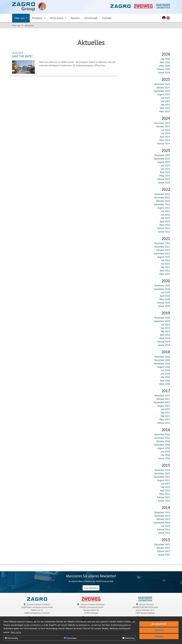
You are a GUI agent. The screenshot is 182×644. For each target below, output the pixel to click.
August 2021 (164, 257)
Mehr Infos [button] (16, 632)
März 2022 (165, 225)
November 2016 (162, 438)
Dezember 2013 (162, 544)
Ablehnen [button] (159, 636)
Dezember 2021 (162, 243)
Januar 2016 (164, 458)
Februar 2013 (163, 551)
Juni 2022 (165, 215)
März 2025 (165, 111)
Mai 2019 (165, 331)
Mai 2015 (165, 487)
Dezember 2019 (162, 318)
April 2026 (165, 62)
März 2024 (165, 140)
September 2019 (162, 321)
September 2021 (162, 253)
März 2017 (165, 419)
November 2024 (162, 123)
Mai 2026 (165, 59)
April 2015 (165, 490)
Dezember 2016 (162, 434)
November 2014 (162, 516)
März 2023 (165, 176)
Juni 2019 (165, 328)
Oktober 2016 (163, 441)
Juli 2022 (166, 211)
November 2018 (162, 360)
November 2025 (162, 84)
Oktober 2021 (163, 250)
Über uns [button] (20, 18)
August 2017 (164, 406)
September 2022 (162, 204)
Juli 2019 (166, 324)
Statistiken (70, 638)
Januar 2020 (164, 306)
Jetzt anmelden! (91, 588)
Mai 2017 (165, 416)
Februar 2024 (163, 143)
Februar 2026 (163, 69)
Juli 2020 (166, 292)
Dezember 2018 (162, 357)
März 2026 (165, 66)
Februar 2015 (163, 497)
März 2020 (165, 299)
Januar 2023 (164, 182)
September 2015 (162, 477)
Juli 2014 (166, 526)
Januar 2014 (164, 533)
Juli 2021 (166, 260)
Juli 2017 (166, 409)
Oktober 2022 (163, 201)
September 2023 (162, 159)
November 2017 (162, 396)
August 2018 (164, 367)
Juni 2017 (165, 413)
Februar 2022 (163, 228)
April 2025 (165, 108)
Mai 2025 (165, 105)
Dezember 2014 (162, 512)
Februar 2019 (163, 342)
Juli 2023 (166, 165)
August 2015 (164, 480)
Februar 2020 (163, 303)
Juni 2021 (165, 264)
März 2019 (165, 338)
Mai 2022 (165, 218)
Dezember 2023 (162, 155)
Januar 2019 (164, 345)
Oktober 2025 (163, 88)
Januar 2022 (164, 232)
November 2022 (162, 197)
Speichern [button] (159, 630)
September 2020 (162, 289)
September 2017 (162, 402)
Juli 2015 (166, 484)
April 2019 (165, 335)
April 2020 (165, 296)
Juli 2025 (166, 98)
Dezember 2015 (162, 470)
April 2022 (165, 221)
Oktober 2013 (163, 548)
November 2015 (162, 473)
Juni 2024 (165, 133)
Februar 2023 (163, 179)
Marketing (128, 638)
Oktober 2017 (163, 399)
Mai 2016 (165, 455)
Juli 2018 (166, 370)
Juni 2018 (165, 374)
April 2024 (165, 137)
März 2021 (165, 274)
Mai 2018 (165, 377)
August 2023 (164, 162)
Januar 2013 (164, 555)
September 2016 (162, 445)
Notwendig (11, 638)
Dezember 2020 (162, 286)
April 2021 (165, 270)
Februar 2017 (163, 423)
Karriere (75, 18)
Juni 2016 (165, 451)
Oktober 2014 (163, 519)
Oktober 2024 (163, 126)
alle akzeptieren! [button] (159, 624)
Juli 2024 (166, 130)
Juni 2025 (165, 101)
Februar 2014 (163, 529)
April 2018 (165, 380)
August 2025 (164, 94)
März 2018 (165, 384)
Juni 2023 (165, 169)
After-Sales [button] (57, 18)
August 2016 (164, 448)
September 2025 (162, 91)
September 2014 (162, 523)
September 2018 (162, 363)
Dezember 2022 (162, 194)
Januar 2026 (164, 72)
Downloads (91, 18)
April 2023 (165, 172)
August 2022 (164, 208)
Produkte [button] (38, 18)
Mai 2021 (165, 267)
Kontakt (107, 18)
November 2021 (162, 247)
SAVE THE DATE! (22, 56)
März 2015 (165, 494)
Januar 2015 (164, 501)
